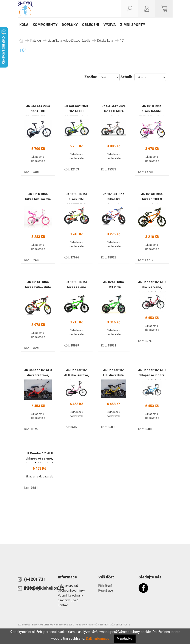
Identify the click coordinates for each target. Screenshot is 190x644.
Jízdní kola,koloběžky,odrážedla (69, 41)
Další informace (98, 638)
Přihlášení (105, 586)
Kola (24, 25)
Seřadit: (127, 77)
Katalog (36, 41)
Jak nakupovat (68, 586)
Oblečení (91, 25)
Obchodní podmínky (71, 590)
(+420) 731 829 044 (35, 580)
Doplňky (70, 25)
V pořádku (125, 638)
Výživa (110, 25)
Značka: (91, 77)
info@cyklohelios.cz (38, 588)
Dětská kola (105, 41)
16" (122, 41)
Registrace (106, 590)
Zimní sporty (133, 25)
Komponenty (45, 25)
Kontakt (63, 605)
